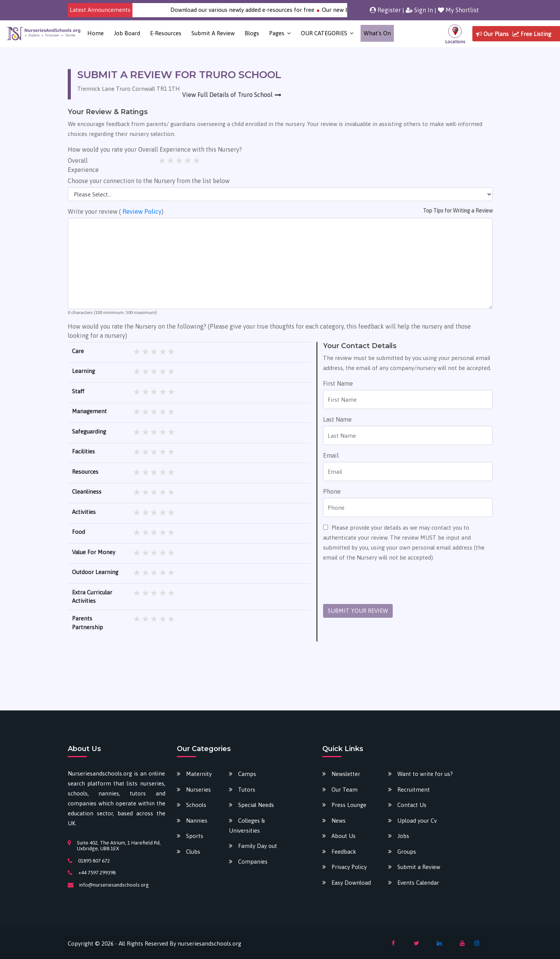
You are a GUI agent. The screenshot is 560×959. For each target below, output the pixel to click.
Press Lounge (349, 805)
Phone (332, 491)
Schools (196, 805)
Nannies (197, 821)
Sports (195, 836)
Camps (247, 774)
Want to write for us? (425, 774)
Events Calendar (418, 883)
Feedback (344, 852)
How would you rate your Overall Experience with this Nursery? (155, 149)
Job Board (127, 33)
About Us (344, 836)
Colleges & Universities (247, 826)
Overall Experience (83, 165)
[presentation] (381, 583)
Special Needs (256, 805)
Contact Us (412, 805)
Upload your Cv (417, 821)
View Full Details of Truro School (227, 95)
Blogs (252, 33)
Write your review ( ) (116, 211)
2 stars (171, 160)
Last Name (337, 419)
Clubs (193, 852)
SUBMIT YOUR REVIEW (358, 611)
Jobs (403, 836)
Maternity (199, 774)
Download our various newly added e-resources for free (253, 10)
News (339, 821)
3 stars (180, 160)
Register (385, 10)
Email (331, 455)
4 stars (188, 160)
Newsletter (346, 774)
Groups (407, 852)
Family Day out (258, 846)
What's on (377, 33)
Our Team (344, 790)
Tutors (247, 790)
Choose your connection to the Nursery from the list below (149, 181)
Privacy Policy (349, 867)
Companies (253, 862)
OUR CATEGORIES (324, 33)
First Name (338, 383)
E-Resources (166, 33)
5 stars (197, 160)
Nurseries (198, 790)
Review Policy (142, 211)
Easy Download (351, 883)
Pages (277, 33)
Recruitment (414, 790)
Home (96, 33)
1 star (162, 160)
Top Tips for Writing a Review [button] (458, 211)
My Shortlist (458, 10)
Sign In (419, 10)
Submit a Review (213, 33)
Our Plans (492, 34)
